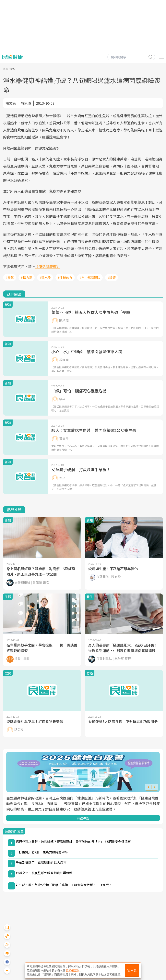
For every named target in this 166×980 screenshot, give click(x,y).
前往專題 (83, 818)
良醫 (6, 69)
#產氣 (10, 278)
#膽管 (112, 278)
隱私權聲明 (73, 970)
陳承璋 (26, 103)
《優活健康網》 (47, 267)
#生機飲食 (65, 278)
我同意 (132, 970)
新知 (13, 69)
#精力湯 (27, 278)
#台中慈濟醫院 (90, 278)
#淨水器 (45, 278)
